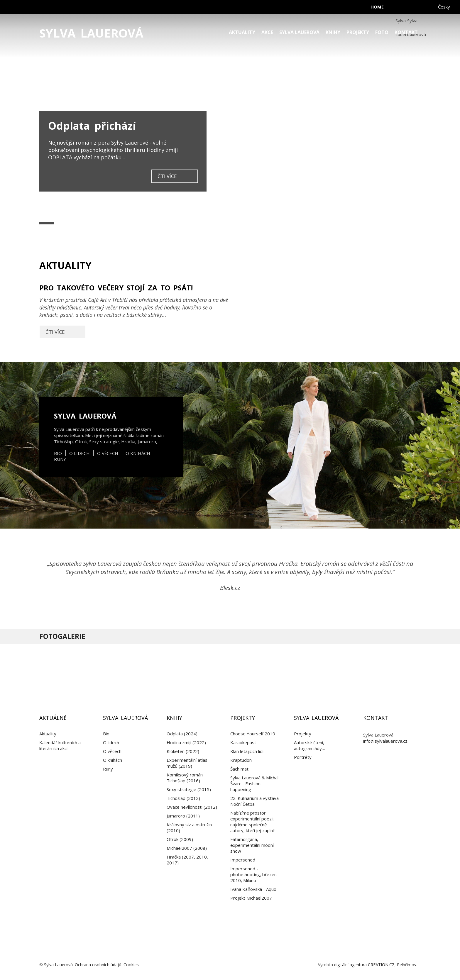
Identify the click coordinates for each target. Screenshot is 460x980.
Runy (60, 459)
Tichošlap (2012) (183, 798)
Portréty (303, 757)
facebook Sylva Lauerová (401, 9)
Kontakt (406, 32)
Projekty (358, 32)
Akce (267, 32)
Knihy (333, 32)
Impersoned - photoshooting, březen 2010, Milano (253, 874)
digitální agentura (350, 965)
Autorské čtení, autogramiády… (310, 745)
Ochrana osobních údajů (98, 965)
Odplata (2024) (182, 734)
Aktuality (242, 32)
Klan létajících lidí (247, 751)
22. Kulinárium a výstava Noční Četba (254, 801)
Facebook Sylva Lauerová (199, 679)
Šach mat (239, 769)
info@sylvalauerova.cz (385, 741)
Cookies (131, 965)
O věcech (108, 453)
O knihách (138, 453)
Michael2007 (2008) (187, 848)
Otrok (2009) (180, 839)
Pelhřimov (407, 965)
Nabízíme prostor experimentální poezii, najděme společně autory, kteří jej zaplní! (252, 822)
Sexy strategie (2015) (189, 789)
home (377, 7)
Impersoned (243, 860)
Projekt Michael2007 (251, 898)
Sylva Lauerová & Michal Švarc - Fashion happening (254, 783)
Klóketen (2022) (183, 751)
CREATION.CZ (381, 965)
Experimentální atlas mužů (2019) (187, 763)
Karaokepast (243, 742)
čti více (167, 176)
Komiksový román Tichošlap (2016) (185, 778)
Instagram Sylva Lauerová (261, 679)
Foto (382, 32)
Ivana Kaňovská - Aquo (253, 889)
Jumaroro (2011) (183, 816)
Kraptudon (241, 760)
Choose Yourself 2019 (253, 734)
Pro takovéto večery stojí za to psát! (135, 311)
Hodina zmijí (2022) (186, 742)
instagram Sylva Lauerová (413, 9)
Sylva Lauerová (91, 33)
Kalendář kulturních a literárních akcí (60, 745)
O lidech (80, 453)
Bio (58, 453)
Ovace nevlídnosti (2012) (192, 807)
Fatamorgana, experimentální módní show (252, 845)
